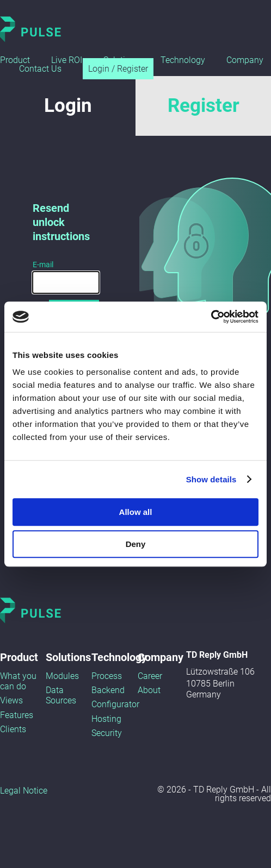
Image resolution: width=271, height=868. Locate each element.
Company (245, 60)
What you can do (18, 681)
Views (11, 700)
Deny (136, 544)
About (149, 690)
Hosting (106, 719)
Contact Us (40, 69)
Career (150, 676)
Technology (183, 60)
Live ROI (67, 60)
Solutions (68, 657)
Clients (13, 729)
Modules (62, 676)
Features (17, 715)
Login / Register (118, 69)
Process (107, 676)
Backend (108, 690)
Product (15, 60)
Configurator (115, 704)
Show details (211, 479)
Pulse (30, 29)
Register (204, 106)
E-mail (43, 265)
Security (107, 733)
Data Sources (61, 695)
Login (68, 106)
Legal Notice (24, 791)
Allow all (136, 512)
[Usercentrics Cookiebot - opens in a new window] (211, 317)
